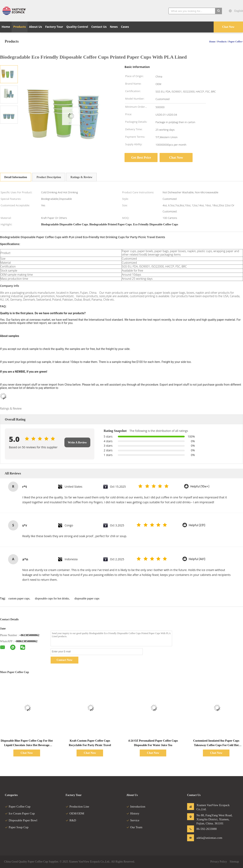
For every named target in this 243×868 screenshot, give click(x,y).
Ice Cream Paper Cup (20, 813)
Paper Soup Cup (17, 827)
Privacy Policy (219, 862)
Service (133, 820)
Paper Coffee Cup (18, 807)
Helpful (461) (197, 559)
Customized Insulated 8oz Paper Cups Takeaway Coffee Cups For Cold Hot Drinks (216, 745)
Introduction (136, 807)
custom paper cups (19, 599)
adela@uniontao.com (209, 838)
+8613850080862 (29, 635)
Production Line (77, 807)
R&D (71, 820)
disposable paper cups (87, 599)
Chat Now (228, 27)
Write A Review (77, 443)
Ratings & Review (81, 177)
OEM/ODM (75, 813)
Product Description (49, 177)
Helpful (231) (197, 525)
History (133, 813)
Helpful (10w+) (200, 487)
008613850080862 (27, 641)
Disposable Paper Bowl (21, 820)
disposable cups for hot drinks (52, 599)
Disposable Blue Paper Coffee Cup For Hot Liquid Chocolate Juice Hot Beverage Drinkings (27, 745)
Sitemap (234, 862)
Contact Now (64, 660)
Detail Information (16, 177)
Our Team (134, 827)
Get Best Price (141, 158)
